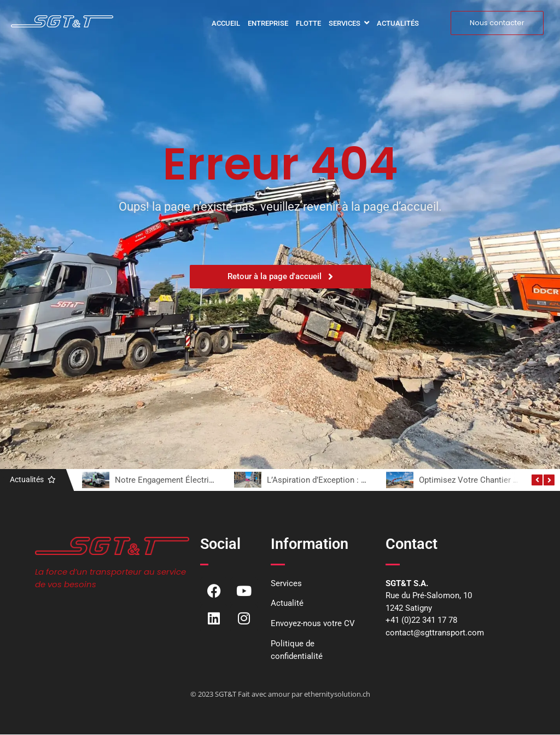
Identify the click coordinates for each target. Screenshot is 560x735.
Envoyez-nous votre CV (313, 623)
